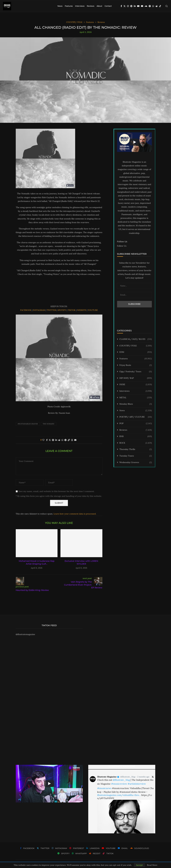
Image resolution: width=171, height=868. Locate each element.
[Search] (167, 6)
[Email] (142, 6)
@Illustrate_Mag (128, 777)
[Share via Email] (75, 440)
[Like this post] (43, 440)
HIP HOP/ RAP (136, 378)
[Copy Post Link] (69, 440)
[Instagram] (128, 6)
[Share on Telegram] (66, 440)
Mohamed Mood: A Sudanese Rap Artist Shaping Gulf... (37, 563)
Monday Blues (136, 404)
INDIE (136, 385)
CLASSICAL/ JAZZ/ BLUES (136, 339)
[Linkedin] (135, 6)
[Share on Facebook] (47, 440)
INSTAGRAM (39, 310)
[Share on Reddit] (59, 440)
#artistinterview (137, 784)
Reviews (90, 6)
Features (69, 6)
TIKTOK (72, 310)
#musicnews (104, 788)
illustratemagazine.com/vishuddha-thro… (119, 795)
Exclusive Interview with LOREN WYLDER (81, 563)
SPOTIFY (62, 310)
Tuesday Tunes (136, 456)
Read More (152, 865)
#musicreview (119, 784)
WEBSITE (82, 310)
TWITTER (51, 310)
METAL (136, 398)
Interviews (80, 6)
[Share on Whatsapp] (62, 440)
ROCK (136, 443)
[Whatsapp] (153, 6)
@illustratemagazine (25, 634)
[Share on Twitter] (50, 440)
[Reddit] (157, 6)
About (99, 6)
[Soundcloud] (146, 6)
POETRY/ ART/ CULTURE (136, 417)
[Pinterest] (131, 6)
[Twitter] (124, 6)
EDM (136, 352)
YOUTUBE (93, 310)
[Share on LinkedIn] (56, 440)
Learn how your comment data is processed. (75, 514)
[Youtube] (138, 6)
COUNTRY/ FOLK (136, 346)
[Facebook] (121, 6)
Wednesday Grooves (136, 462)
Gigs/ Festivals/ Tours (136, 372)
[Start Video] (134, 142)
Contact (108, 6)
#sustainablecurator (28, 424)
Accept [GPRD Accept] (139, 865)
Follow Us (122, 246)
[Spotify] (150, 6)
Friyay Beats (136, 365)
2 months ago (143, 777)
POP (136, 424)
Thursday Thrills (136, 449)
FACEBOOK (26, 310)
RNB (136, 436)
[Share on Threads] (72, 440)
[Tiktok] (160, 6)
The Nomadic (49, 424)
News (60, 6)
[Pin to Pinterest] (53, 440)
